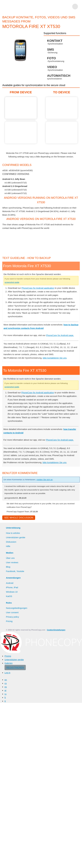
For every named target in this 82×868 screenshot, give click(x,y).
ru (5, 694)
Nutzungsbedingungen (17, 608)
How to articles (13, 533)
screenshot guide (12, 282)
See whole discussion (19, 518)
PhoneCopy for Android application (38, 288)
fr (5, 697)
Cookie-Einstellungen (56, 630)
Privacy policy (12, 617)
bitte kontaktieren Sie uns (55, 358)
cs (6, 683)
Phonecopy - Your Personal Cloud (19, 7)
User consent (12, 612)
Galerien (9, 663)
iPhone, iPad (12, 587)
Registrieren (15, 667)
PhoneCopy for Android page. (60, 335)
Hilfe (8, 546)
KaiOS (9, 596)
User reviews (12, 562)
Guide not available (21, 133)
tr (5, 701)
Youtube (20, 571)
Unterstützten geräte (16, 537)
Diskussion (11, 542)
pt (5, 690)
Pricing (9, 621)
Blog (8, 567)
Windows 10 (12, 592)
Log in (7, 673)
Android (10, 583)
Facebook (11, 571)
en (6, 680)
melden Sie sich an (44, 480)
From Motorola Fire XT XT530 (21, 108)
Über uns (10, 558)
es (6, 687)
